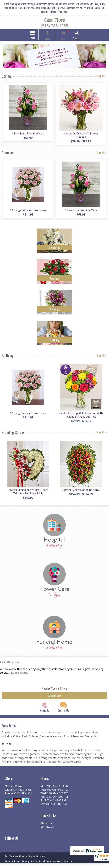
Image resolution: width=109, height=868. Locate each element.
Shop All (102, 76)
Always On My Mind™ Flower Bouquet (82, 135)
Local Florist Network (54, 866)
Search (72, 39)
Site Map (74, 866)
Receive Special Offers (54, 688)
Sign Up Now (54, 696)
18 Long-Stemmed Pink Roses (27, 209)
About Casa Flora (9, 662)
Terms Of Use (13, 866)
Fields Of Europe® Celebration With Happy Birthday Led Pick (82, 414)
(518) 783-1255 (54, 26)
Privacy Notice (32, 866)
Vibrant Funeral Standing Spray (82, 490)
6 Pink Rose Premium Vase (27, 135)
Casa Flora (54, 20)
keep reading (20, 673)
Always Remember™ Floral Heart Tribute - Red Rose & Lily (27, 492)
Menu (38, 38)
